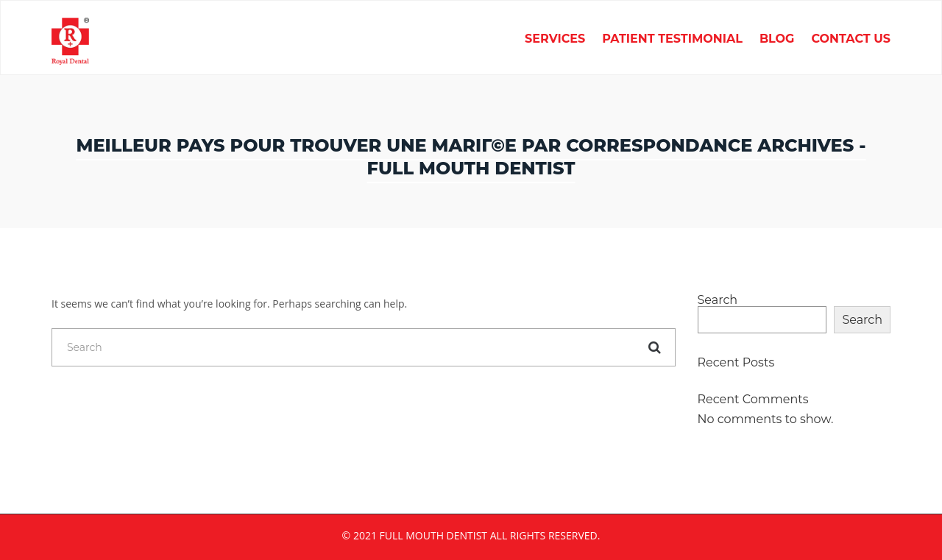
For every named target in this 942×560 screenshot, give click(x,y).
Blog (777, 39)
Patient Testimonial (672, 39)
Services (555, 39)
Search (718, 300)
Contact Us (851, 39)
